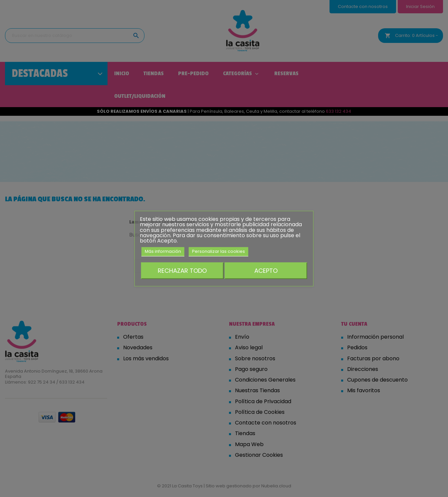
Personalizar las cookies (219, 251)
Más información (163, 251)
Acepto (266, 270)
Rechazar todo (182, 270)
